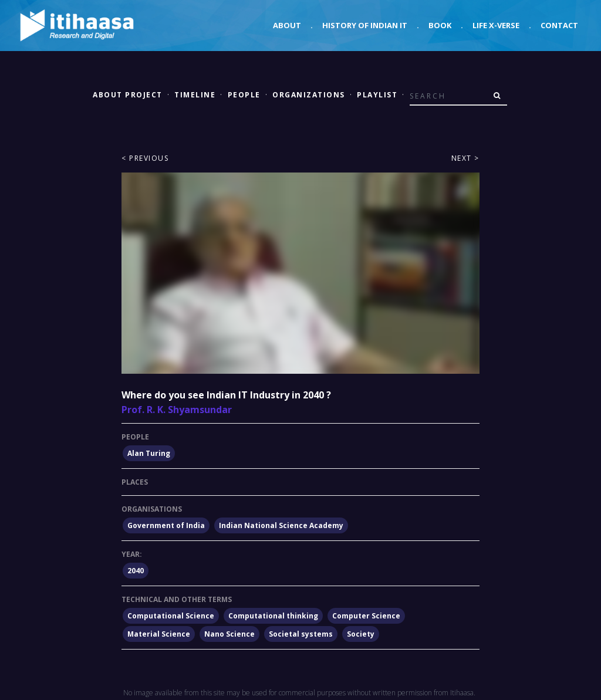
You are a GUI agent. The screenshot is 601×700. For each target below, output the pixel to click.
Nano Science (229, 634)
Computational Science (171, 616)
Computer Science (366, 616)
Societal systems (301, 634)
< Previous (145, 158)
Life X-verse (496, 25)
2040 (136, 571)
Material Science (159, 634)
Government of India (166, 525)
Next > (465, 158)
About (287, 25)
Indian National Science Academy (281, 525)
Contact (559, 25)
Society (361, 634)
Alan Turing (149, 453)
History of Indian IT (365, 25)
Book (440, 25)
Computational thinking (273, 616)
